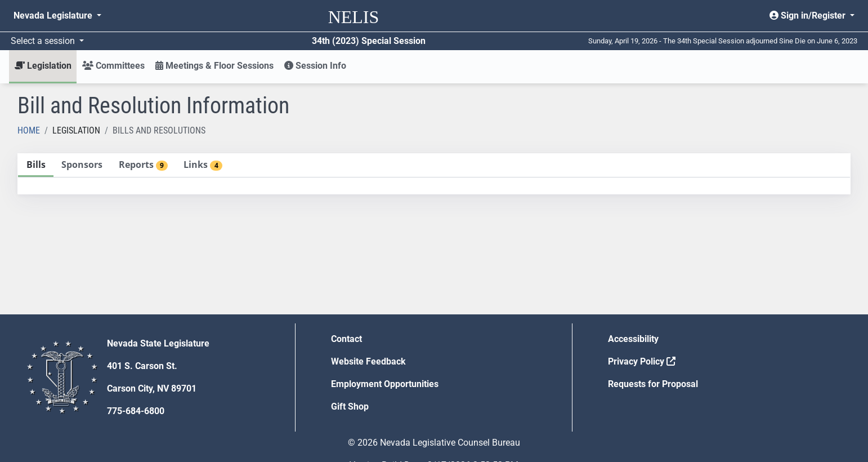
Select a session (44, 41)
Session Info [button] (315, 66)
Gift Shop (350, 407)
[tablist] (434, 174)
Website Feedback (368, 361)
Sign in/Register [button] (809, 15)
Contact (346, 339)
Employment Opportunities (385, 384)
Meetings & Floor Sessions (214, 66)
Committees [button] (113, 66)
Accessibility (633, 339)
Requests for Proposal (653, 384)
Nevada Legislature (54, 15)
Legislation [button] (43, 66)
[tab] (36, 165)
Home (29, 130)
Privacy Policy (642, 361)
